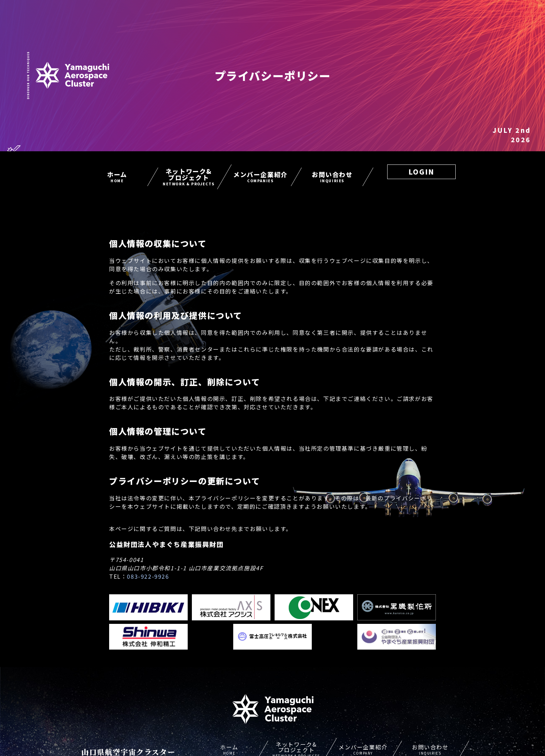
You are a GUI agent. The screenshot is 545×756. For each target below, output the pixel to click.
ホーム (117, 176)
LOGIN (421, 172)
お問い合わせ (332, 176)
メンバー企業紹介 (261, 176)
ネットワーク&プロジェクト (189, 176)
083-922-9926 (148, 576)
